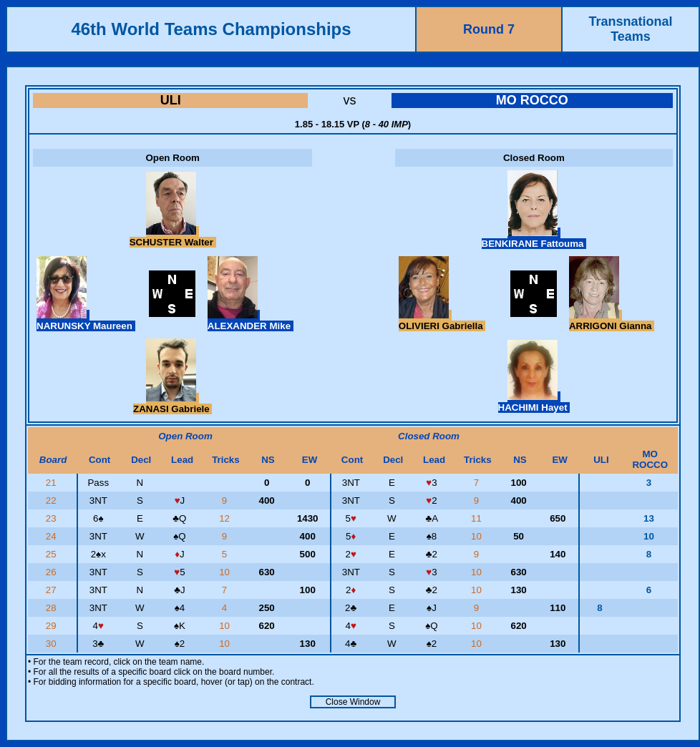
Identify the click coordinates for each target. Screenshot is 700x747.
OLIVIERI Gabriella (442, 321)
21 (53, 483)
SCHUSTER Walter (173, 237)
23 (53, 518)
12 (226, 518)
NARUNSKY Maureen (86, 321)
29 (53, 626)
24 (53, 536)
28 (53, 608)
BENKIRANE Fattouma (534, 238)
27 (53, 590)
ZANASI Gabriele (172, 404)
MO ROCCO (532, 100)
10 (478, 536)
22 (53, 501)
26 (53, 572)
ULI (171, 100)
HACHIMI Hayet (534, 402)
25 (53, 554)
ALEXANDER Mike (251, 321)
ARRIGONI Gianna (612, 321)
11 (478, 518)
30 (53, 644)
